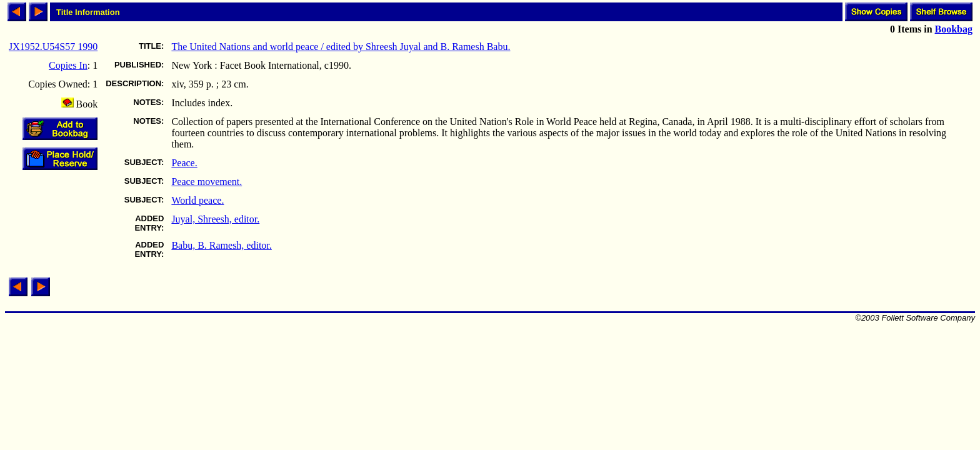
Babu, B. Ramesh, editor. (221, 245)
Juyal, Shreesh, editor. (215, 219)
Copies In (68, 65)
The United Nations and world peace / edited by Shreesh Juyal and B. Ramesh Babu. (341, 47)
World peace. (197, 200)
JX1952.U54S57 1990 (53, 47)
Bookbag (954, 29)
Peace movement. (207, 182)
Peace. (184, 163)
